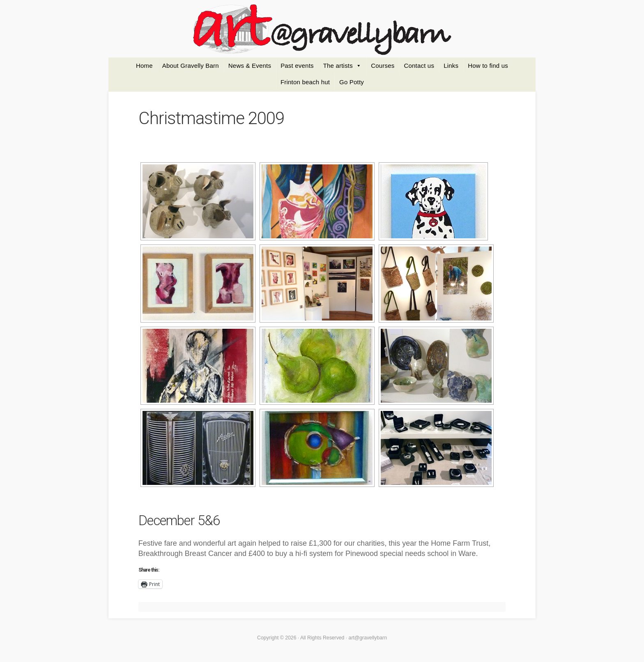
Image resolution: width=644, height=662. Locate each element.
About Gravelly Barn (191, 66)
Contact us (419, 66)
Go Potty (352, 82)
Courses (383, 66)
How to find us (488, 66)
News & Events (250, 66)
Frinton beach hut (305, 82)
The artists (338, 66)
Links (451, 66)
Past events (297, 66)
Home (144, 66)
